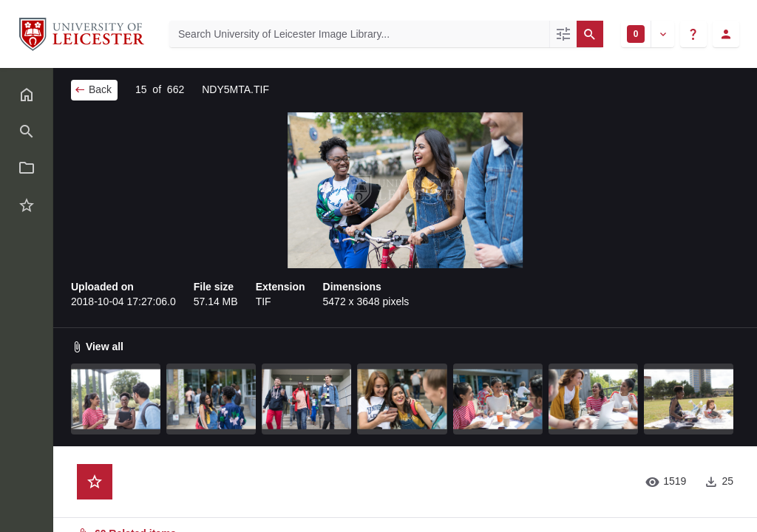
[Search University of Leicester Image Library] (359, 34)
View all (97, 347)
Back (93, 89)
